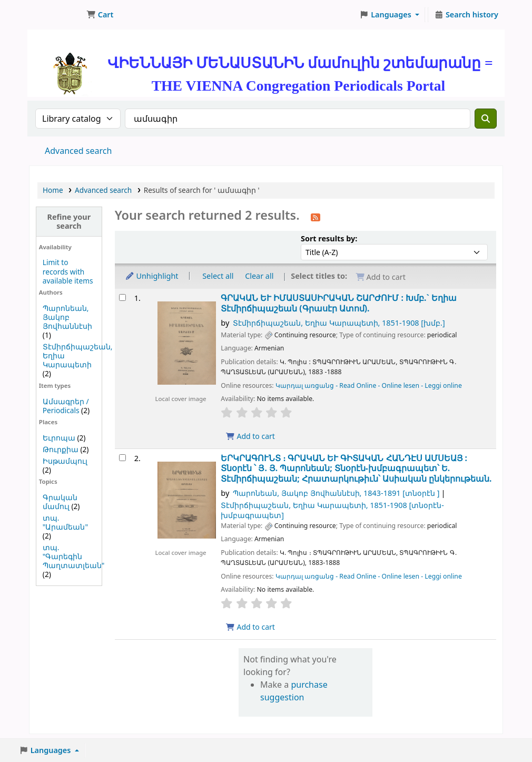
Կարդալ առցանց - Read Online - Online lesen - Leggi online (369, 385)
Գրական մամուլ (60, 502)
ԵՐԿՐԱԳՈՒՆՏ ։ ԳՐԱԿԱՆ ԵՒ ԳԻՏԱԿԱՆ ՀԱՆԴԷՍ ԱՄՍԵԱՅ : (356, 468)
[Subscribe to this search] (316, 217)
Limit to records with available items (68, 271)
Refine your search (69, 221)
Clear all (259, 276)
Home (53, 190)
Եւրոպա (59, 438)
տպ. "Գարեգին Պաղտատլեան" (74, 556)
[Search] (486, 119)
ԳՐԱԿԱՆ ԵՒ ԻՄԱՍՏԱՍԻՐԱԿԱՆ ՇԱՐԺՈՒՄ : (339, 303)
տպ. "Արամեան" (65, 522)
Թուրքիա (61, 449)
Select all (218, 276)
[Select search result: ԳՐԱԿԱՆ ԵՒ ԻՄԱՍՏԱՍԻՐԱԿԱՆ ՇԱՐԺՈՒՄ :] (122, 297)
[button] (100, 15)
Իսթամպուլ (65, 461)
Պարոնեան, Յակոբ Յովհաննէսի (67, 317)
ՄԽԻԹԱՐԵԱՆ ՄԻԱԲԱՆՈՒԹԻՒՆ (56, 15)
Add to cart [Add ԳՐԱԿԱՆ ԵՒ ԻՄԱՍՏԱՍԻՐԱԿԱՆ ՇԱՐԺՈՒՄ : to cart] (250, 436)
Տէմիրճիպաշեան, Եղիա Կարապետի (339, 323)
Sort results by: (329, 238)
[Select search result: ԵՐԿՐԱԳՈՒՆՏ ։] (122, 458)
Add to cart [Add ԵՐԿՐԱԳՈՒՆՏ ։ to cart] (250, 627)
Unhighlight (152, 276)
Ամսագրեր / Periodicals (66, 406)
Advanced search (78, 151)
